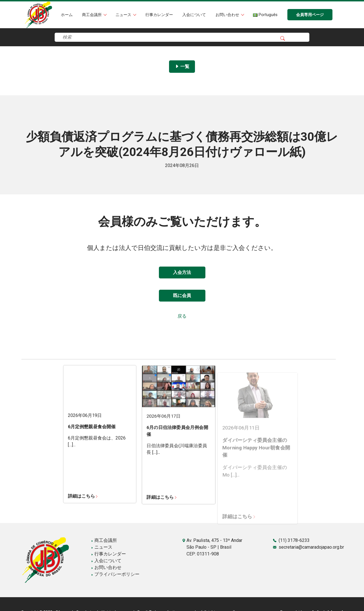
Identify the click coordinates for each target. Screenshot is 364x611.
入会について (194, 15)
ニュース (124, 15)
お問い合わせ (228, 15)
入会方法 (182, 272)
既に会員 (182, 295)
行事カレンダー (159, 15)
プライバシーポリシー (115, 574)
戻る (182, 316)
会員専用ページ (310, 15)
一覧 (182, 66)
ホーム (67, 15)
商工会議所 (92, 15)
